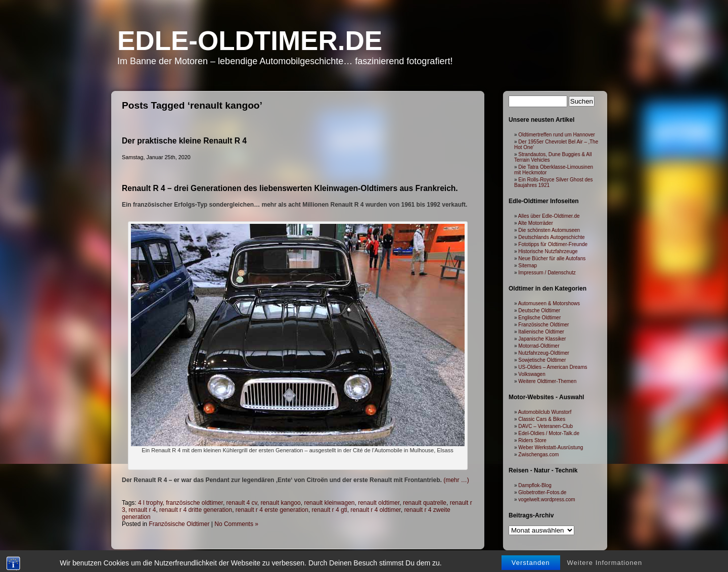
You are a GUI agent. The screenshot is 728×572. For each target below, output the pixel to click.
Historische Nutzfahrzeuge (548, 251)
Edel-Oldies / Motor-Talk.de (549, 433)
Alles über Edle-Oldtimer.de (549, 216)
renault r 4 (142, 510)
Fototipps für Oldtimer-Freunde (553, 244)
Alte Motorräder (536, 223)
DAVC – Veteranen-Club (545, 426)
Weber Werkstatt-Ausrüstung (551, 447)
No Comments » (236, 524)
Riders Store (532, 440)
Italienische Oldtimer (541, 332)
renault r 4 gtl (330, 510)
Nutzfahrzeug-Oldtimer (544, 353)
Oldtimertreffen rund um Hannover (557, 135)
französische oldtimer (194, 503)
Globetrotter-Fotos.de (542, 492)
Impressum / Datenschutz (547, 273)
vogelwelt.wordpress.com (547, 499)
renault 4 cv (242, 503)
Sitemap (528, 266)
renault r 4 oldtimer (375, 510)
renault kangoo (280, 503)
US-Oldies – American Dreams (553, 367)
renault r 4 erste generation (272, 510)
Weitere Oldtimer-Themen (547, 381)
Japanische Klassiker (542, 339)
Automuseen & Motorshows (549, 303)
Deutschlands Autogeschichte (551, 237)
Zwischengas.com (538, 455)
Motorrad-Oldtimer (539, 346)
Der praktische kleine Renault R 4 (184, 141)
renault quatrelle (425, 503)
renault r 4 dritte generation (196, 510)
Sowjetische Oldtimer (542, 360)
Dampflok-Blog (535, 485)
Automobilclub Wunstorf (545, 412)
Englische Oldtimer (539, 318)
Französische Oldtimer (179, 524)
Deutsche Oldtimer (539, 311)
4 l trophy (150, 503)
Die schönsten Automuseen (549, 230)
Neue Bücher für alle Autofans (552, 258)
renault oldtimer (379, 503)
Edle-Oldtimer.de (250, 41)
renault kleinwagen (329, 503)
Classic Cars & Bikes (542, 419)
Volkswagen (532, 374)
